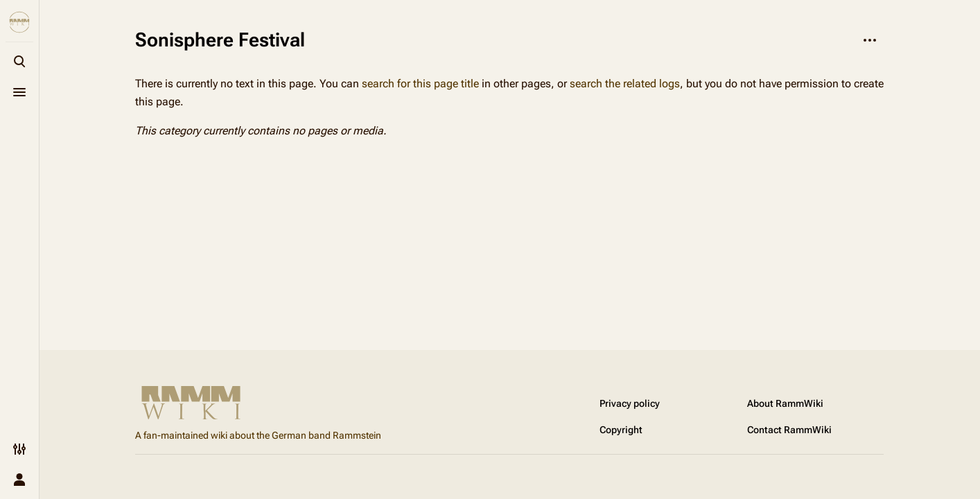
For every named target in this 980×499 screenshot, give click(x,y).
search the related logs (625, 84)
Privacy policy (630, 403)
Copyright (621, 430)
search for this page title (420, 84)
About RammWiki (785, 403)
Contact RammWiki (789, 430)
